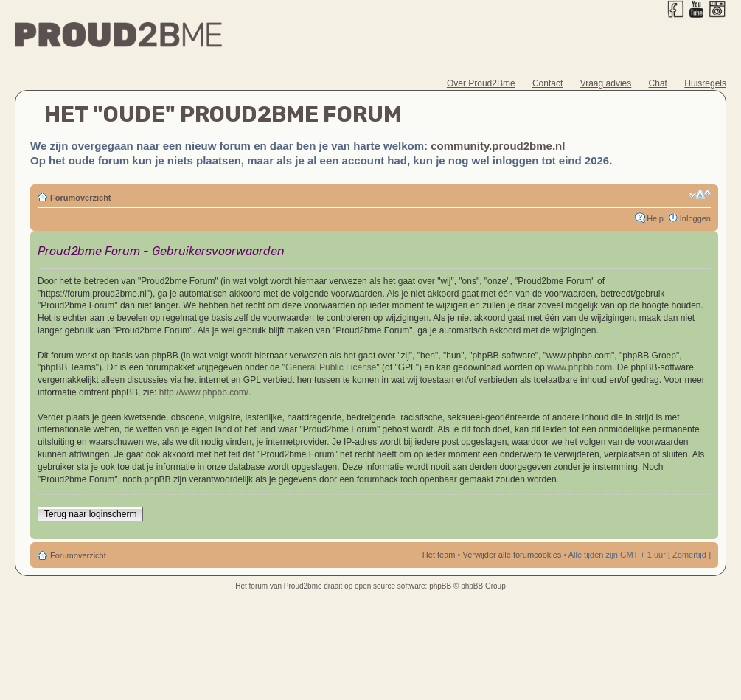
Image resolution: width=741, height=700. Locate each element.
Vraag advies (606, 83)
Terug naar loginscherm (90, 514)
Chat (658, 83)
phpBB (440, 586)
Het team (439, 555)
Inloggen (695, 218)
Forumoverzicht (81, 198)
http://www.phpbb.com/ (204, 392)
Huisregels (705, 83)
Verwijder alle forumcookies (512, 555)
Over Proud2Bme (481, 83)
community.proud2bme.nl (498, 146)
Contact (547, 83)
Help (655, 218)
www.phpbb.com (580, 367)
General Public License (331, 367)
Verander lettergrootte (700, 195)
